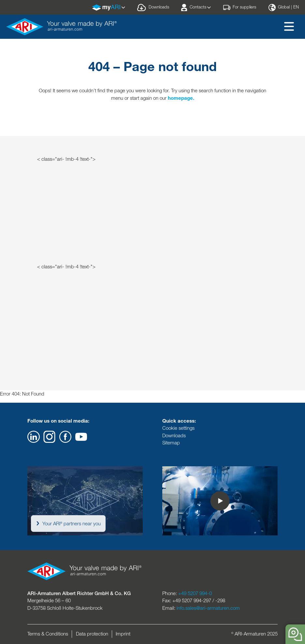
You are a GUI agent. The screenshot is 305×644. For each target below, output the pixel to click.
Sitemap (171, 443)
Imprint (123, 634)
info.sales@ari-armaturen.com (208, 608)
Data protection (92, 634)
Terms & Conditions (48, 634)
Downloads (174, 435)
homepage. (181, 98)
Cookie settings (178, 428)
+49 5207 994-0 (195, 593)
